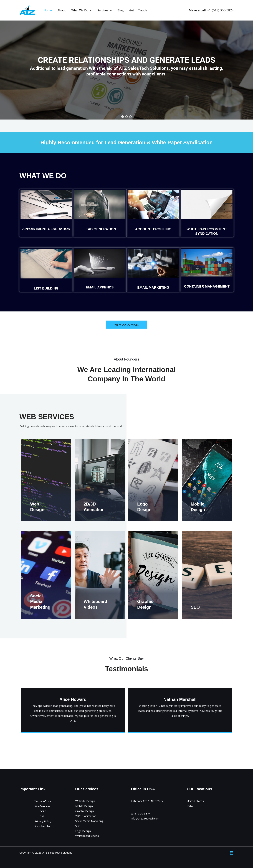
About (62, 10)
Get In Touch (138, 10)
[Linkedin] (232, 853)
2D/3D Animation (86, 816)
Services (105, 10)
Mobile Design (84, 806)
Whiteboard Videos (87, 836)
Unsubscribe (43, 826)
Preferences (43, 806)
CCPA (43, 811)
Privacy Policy (43, 821)
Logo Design (83, 831)
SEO (195, 607)
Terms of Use (43, 801)
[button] (123, 117)
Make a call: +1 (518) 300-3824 (211, 10)
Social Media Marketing (40, 601)
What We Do (82, 10)
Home (48, 10)
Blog (121, 10)
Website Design (85, 801)
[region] (126, 66)
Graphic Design (85, 811)
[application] (90, 10)
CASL (43, 816)
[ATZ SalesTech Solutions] (27, 10)
